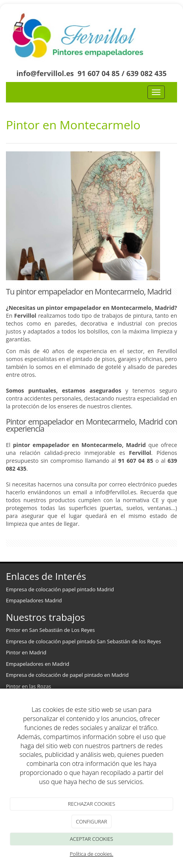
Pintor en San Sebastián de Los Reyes (50, 630)
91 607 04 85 (99, 73)
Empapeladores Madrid (34, 600)
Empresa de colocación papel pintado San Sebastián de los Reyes (83, 641)
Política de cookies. (91, 854)
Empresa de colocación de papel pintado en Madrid (67, 675)
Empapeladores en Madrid (38, 664)
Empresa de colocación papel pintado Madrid (60, 589)
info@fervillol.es (45, 73)
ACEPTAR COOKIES (91, 839)
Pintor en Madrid (26, 652)
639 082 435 (147, 73)
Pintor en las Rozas (28, 686)
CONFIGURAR (91, 821)
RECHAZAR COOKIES (92, 804)
